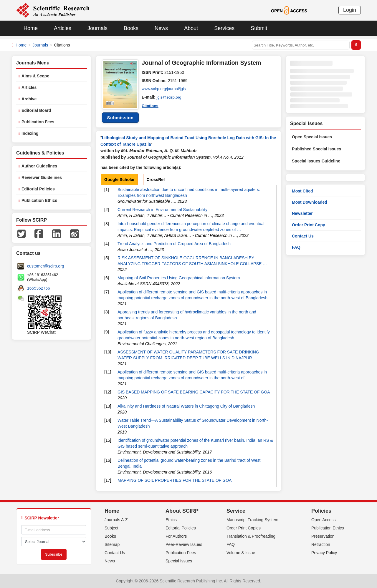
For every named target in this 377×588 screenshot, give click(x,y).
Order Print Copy (309, 225)
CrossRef (156, 180)
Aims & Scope (35, 76)
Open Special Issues (312, 137)
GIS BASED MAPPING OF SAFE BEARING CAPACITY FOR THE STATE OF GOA (194, 392)
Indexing (30, 133)
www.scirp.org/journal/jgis (165, 89)
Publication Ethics (39, 200)
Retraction (321, 544)
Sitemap (112, 544)
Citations (151, 105)
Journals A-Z (116, 520)
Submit (259, 28)
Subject (111, 528)
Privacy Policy (324, 553)
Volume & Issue (241, 553)
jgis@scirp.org (170, 97)
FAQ (296, 247)
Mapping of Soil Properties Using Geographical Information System (179, 278)
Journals (97, 28)
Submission (120, 118)
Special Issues (179, 561)
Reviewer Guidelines (42, 177)
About (191, 28)
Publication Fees (38, 122)
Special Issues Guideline (316, 161)
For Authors (176, 536)
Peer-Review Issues (184, 544)
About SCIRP (182, 511)
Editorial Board (36, 110)
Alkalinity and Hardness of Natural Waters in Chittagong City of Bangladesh (186, 406)
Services (224, 28)
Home (31, 28)
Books (131, 28)
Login (350, 10)
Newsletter (302, 213)
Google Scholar (119, 180)
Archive (29, 99)
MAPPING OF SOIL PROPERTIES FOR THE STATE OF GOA (175, 480)
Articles (63, 28)
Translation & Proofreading (251, 536)
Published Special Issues (316, 149)
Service (236, 511)
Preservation (323, 536)
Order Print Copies (244, 528)
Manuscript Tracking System (252, 520)
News (161, 28)
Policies (321, 511)
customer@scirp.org (46, 266)
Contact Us (303, 236)
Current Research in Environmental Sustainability (162, 210)
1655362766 (39, 288)
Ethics (171, 520)
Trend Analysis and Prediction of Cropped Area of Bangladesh (174, 244)
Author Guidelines (39, 166)
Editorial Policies (38, 189)
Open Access (324, 520)
